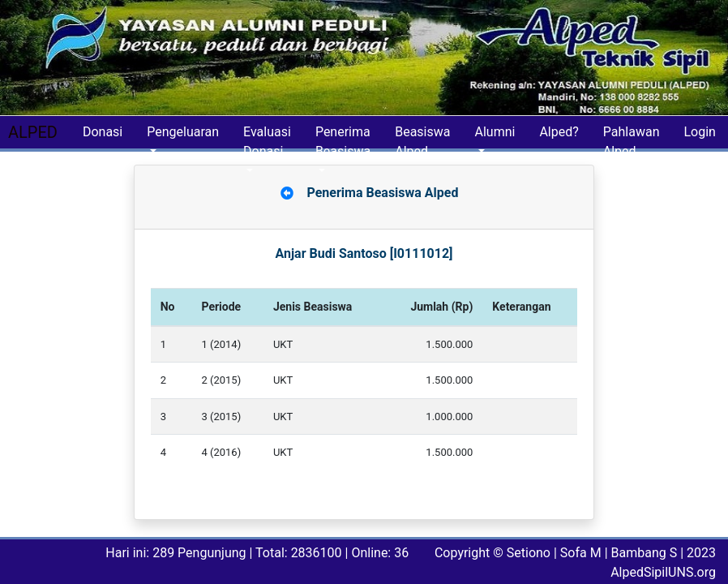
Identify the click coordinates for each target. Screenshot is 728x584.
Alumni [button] (495, 132)
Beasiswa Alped (422, 136)
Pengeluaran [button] (183, 132)
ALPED (33, 132)
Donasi (103, 132)
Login (699, 132)
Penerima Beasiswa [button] (343, 136)
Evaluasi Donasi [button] (267, 136)
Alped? (559, 132)
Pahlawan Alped (632, 136)
